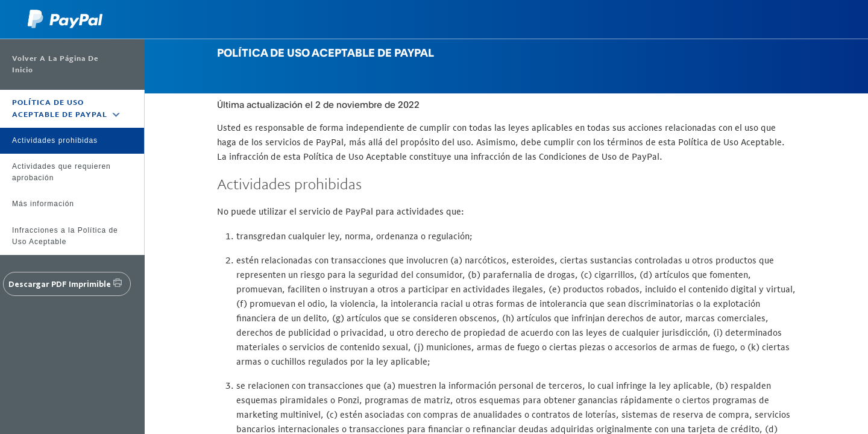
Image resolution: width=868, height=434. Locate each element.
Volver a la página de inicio (55, 64)
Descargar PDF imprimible (60, 284)
